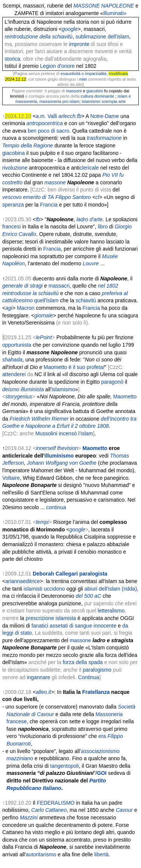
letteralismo (111, 611)
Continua (89, 677)
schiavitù (86, 300)
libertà (102, 854)
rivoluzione (15, 168)
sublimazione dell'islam (102, 37)
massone (80, 640)
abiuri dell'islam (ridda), (112, 589)
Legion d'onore (57, 66)
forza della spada (83, 662)
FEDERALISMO (56, 803)
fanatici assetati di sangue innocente (74, 626)
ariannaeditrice (23, 581)
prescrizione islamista (51, 618)
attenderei (14, 374)
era (102, 736)
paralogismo (97, 670)
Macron (26, 308)
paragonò (112, 382)
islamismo (64, 389)
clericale (89, 168)
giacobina (14, 153)
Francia (49, 205)
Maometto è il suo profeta (73, 367)
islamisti (33, 589)
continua (56, 507)
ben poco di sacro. (49, 131)
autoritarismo (41, 854)
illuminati (113, 13)
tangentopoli (64, 766)
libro (103, 227)
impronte (79, 44)
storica (12, 59)
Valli (52, 116)
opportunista (17, 345)
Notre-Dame (105, 116)
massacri (59, 286)
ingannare (38, 677)
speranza (13, 205)
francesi (11, 227)
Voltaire (11, 478)
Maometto (125, 396)
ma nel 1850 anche (93, 810)
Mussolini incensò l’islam (64, 433)
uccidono (55, 589)
